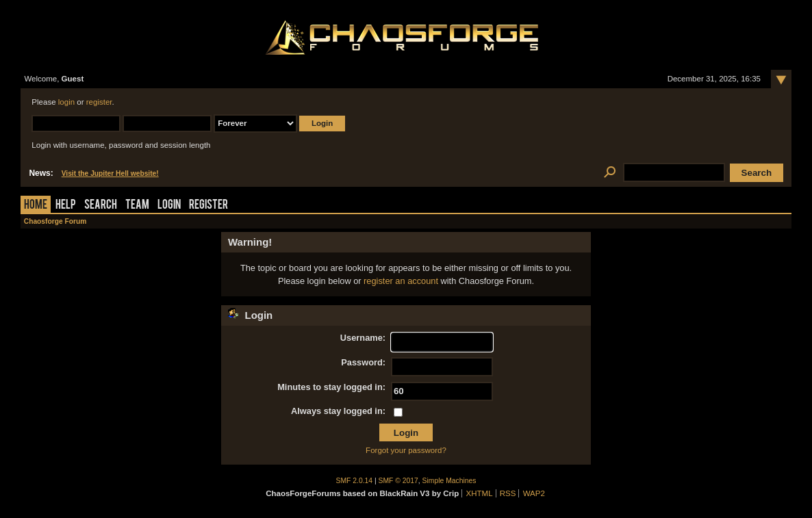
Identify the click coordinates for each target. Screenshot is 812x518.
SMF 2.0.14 (355, 481)
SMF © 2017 (398, 481)
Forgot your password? (406, 450)
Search (101, 206)
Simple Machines (449, 481)
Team (137, 206)
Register (208, 206)
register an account (401, 281)
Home (36, 206)
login (66, 102)
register (99, 102)
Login (169, 206)
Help (66, 206)
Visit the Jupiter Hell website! (110, 173)
